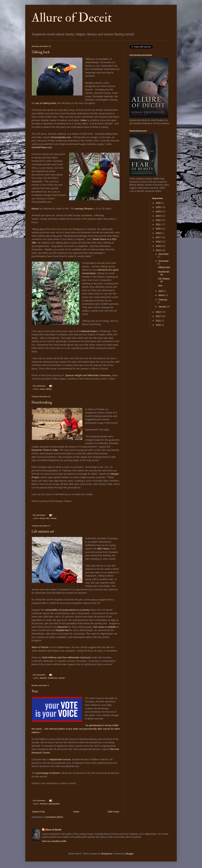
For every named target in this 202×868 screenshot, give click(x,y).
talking (49, 389)
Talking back (41, 52)
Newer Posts (39, 812)
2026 (159, 203)
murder (53, 518)
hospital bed (63, 630)
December (164, 254)
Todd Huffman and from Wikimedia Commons (66, 657)
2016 (159, 242)
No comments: (40, 386)
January (163, 307)
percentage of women (48, 773)
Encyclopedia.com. (61, 137)
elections (44, 804)
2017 (159, 237)
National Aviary (89, 331)
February (163, 300)
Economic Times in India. (45, 450)
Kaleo (84, 120)
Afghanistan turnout (60, 759)
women (62, 678)
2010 (159, 325)
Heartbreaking (42, 402)
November (164, 261)
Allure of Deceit (72, 18)
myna (42, 389)
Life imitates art (43, 531)
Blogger (130, 854)
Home (76, 812)
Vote (35, 691)
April (161, 291)
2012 (159, 316)
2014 (159, 250)
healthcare (53, 678)
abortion (43, 678)
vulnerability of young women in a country (68, 610)
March (162, 295)
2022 (159, 220)
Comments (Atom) (54, 817)
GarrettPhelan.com (42, 147)
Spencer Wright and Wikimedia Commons (88, 375)
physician (62, 627)
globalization (54, 804)
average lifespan (84, 209)
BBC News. (104, 549)
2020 (159, 229)
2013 (159, 312)
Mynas (35, 209)
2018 (159, 233)
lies (48, 518)
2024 (159, 211)
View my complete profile (54, 841)
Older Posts (113, 812)
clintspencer (107, 854)
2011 (159, 321)
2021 (159, 224)
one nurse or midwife (105, 627)
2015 (159, 246)
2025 (159, 207)
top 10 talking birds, (46, 103)
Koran (42, 518)
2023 (159, 216)
